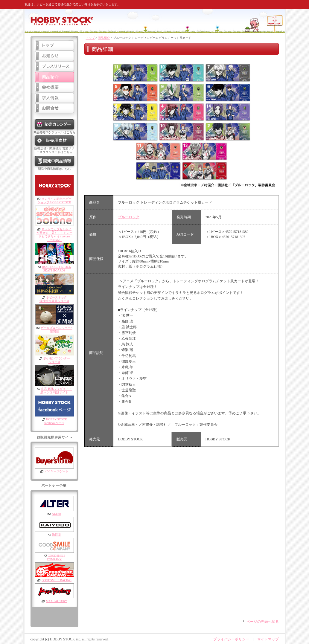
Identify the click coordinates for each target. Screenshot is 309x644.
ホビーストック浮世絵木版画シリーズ (54, 299)
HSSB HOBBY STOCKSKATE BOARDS (56, 269)
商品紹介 (104, 38)
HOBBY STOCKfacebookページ (56, 421)
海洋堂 (57, 535)
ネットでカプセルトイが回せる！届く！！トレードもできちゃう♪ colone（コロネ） (54, 235)
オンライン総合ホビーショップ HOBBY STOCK (54, 200)
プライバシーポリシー (231, 639)
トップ (90, 38)
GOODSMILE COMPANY (56, 557)
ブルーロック (129, 217)
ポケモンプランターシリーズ (57, 360)
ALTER (56, 514)
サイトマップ (268, 639)
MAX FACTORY (56, 601)
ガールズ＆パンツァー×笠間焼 (57, 330)
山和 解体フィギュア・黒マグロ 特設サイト (56, 391)
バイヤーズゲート (57, 471)
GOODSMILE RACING (57, 580)
